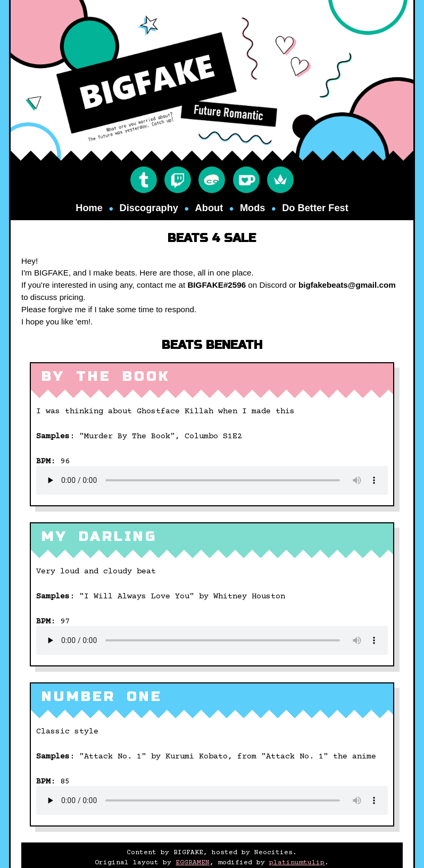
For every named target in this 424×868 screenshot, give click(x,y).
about (209, 208)
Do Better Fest (315, 208)
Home (89, 208)
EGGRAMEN (193, 863)
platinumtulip (297, 863)
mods (253, 208)
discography (149, 208)
